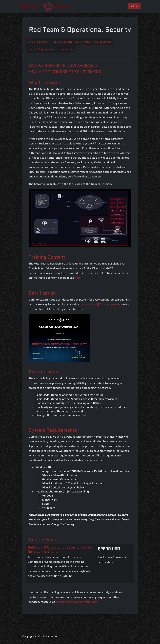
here (78, 278)
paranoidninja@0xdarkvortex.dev (101, 304)
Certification (83, 42)
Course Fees (67, 49)
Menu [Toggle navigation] (134, 6)
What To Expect (38, 42)
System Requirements (42, 49)
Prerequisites (103, 42)
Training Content (62, 42)
